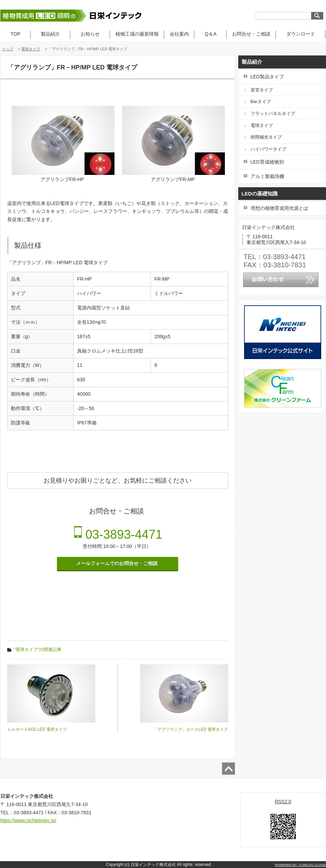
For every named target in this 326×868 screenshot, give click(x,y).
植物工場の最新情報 (137, 34)
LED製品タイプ (267, 77)
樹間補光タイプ (266, 137)
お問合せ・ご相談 (251, 34)
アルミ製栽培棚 (267, 176)
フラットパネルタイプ (273, 113)
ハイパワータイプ (268, 149)
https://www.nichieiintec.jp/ (28, 820)
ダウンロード (301, 34)
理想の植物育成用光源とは (279, 208)
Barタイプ (261, 101)
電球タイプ (31, 49)
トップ (8, 49)
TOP (15, 34)
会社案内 (179, 34)
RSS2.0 (283, 802)
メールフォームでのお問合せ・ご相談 (118, 563)
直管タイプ (262, 90)
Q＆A (210, 34)
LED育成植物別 (267, 162)
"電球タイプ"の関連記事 (38, 649)
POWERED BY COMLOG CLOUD (300, 865)
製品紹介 (50, 34)
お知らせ (90, 34)
